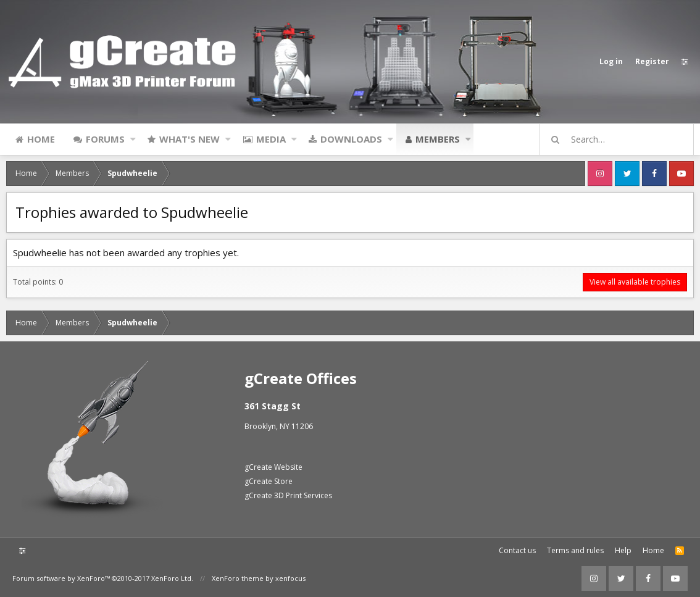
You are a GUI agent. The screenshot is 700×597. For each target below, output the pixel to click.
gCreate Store (269, 481)
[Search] (622, 140)
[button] (133, 139)
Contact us (517, 550)
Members (438, 139)
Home (41, 139)
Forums (105, 139)
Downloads (351, 139)
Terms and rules (575, 550)
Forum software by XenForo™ (103, 578)
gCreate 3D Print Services (288, 495)
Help (623, 550)
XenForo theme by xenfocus (259, 578)
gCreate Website (273, 467)
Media (271, 139)
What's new (190, 139)
